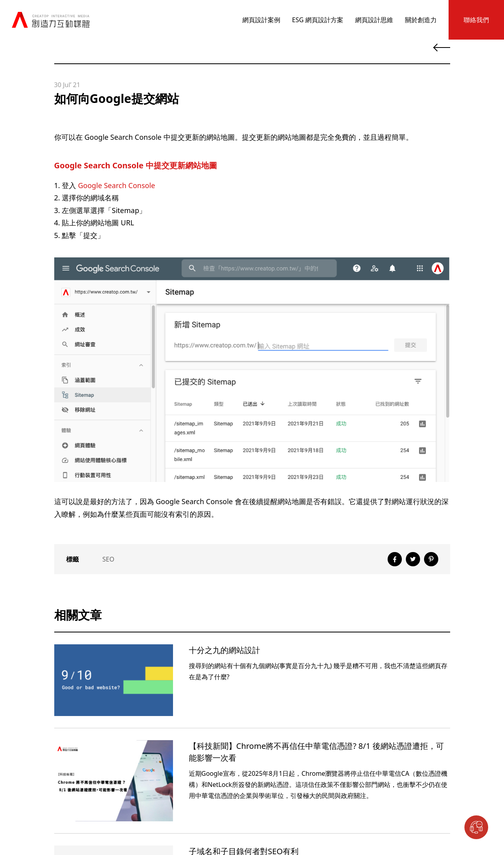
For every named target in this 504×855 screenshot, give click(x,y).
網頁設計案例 (261, 20)
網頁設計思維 (374, 20)
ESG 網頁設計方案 (318, 20)
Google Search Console (117, 185)
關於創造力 (421, 20)
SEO (108, 559)
